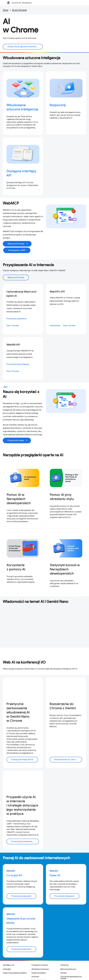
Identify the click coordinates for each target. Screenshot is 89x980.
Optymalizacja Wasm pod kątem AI (21, 294)
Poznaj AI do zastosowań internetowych (36, 858)
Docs (6, 10)
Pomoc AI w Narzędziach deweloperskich (19, 499)
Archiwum (35, 976)
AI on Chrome (19, 10)
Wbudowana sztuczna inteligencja (32, 58)
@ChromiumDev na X (68, 969)
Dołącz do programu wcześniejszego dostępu (25, 47)
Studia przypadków (39, 973)
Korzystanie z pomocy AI (16, 567)
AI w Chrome (21, 26)
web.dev (11, 871)
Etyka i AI (55, 875)
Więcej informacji (16, 278)
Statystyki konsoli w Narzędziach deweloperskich (65, 569)
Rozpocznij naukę (18, 440)
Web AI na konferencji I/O (24, 662)
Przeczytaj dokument (17, 319)
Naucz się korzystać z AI (21, 394)
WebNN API (13, 345)
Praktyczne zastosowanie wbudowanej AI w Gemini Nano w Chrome (18, 712)
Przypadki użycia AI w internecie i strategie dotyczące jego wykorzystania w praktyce (22, 805)
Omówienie (55, 326)
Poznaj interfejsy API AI (22, 760)
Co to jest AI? (14, 875)
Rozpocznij (58, 105)
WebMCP (11, 203)
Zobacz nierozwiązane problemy (15, 973)
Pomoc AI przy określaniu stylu (62, 497)
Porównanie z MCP (17, 250)
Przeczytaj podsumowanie (24, 841)
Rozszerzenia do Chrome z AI (68, 760)
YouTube (63, 973)
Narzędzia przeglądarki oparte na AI (33, 455)
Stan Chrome (13, 326)
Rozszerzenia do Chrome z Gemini (63, 706)
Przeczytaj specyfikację (18, 364)
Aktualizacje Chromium (40, 969)
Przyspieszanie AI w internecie (28, 265)
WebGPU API (57, 292)
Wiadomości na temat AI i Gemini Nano (36, 602)
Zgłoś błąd (7, 969)
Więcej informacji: (18, 244)
